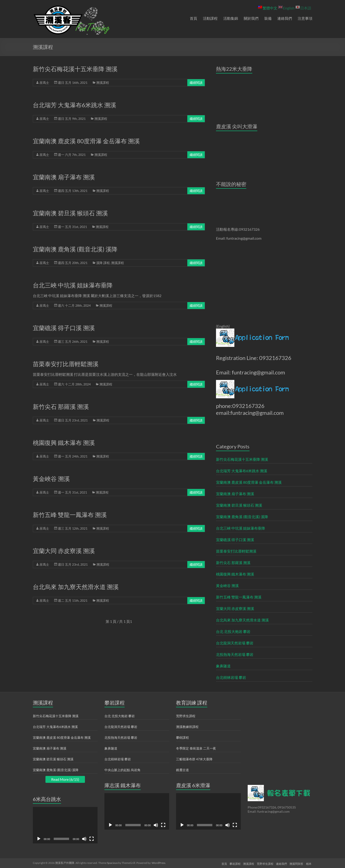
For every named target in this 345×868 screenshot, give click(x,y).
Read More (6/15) (65, 779)
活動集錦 (231, 18)
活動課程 (210, 18)
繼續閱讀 (196, 83)
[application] (65, 825)
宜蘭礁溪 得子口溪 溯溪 (64, 328)
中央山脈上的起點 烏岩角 (122, 770)
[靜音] (84, 839)
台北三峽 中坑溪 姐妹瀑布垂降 (73, 285)
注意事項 (305, 18)
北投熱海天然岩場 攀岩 (235, 654)
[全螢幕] (92, 839)
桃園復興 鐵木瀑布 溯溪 (64, 443)
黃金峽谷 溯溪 (51, 479)
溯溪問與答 (296, 863)
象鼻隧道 (223, 666)
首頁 (194, 18)
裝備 (268, 18)
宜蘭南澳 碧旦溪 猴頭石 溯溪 (70, 213)
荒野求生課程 (186, 716)
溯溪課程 (103, 83)
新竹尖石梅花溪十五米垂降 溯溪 (75, 69)
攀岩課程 (231, 863)
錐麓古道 (182, 770)
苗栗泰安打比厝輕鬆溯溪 (66, 364)
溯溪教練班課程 (187, 727)
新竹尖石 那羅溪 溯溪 (61, 407)
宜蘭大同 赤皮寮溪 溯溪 (64, 551)
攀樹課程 (182, 737)
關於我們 (251, 18)
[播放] (39, 839)
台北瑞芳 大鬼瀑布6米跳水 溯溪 (74, 105)
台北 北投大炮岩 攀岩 (233, 631)
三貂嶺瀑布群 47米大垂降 (194, 759)
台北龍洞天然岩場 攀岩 (235, 643)
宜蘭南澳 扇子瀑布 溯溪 (64, 177)
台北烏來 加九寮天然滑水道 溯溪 (76, 587)
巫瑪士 (44, 83)
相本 (310, 863)
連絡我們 (285, 18)
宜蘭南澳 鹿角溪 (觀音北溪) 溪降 (75, 249)
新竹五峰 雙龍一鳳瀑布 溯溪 (70, 515)
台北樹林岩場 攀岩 (231, 677)
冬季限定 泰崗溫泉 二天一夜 (196, 748)
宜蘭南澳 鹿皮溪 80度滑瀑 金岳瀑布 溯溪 (86, 141)
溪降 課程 (103, 263)
